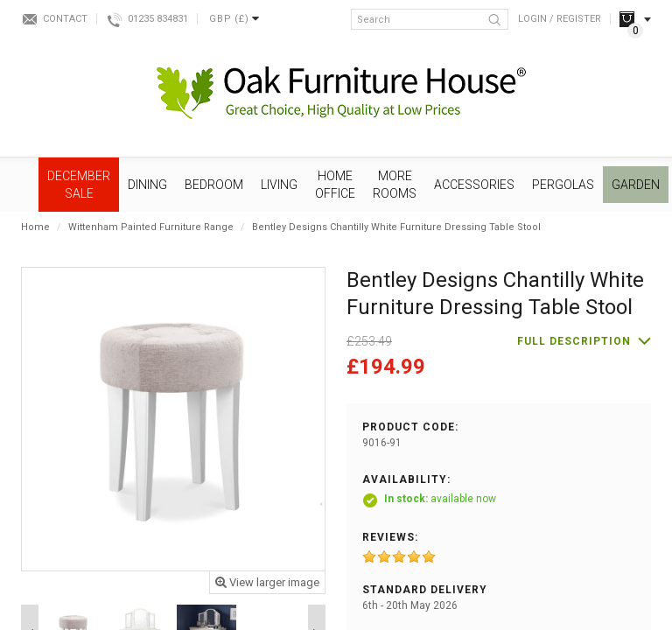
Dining (147, 185)
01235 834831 (158, 19)
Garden (636, 185)
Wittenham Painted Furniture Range (151, 227)
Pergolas (563, 185)
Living (279, 185)
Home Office (335, 185)
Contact (65, 19)
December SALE (79, 185)
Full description (574, 341)
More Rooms (395, 185)
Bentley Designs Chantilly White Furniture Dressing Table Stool (396, 227)
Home (35, 227)
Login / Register (560, 19)
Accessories (474, 185)
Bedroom (214, 185)
